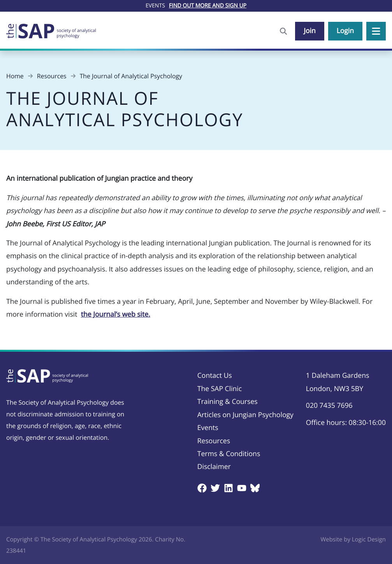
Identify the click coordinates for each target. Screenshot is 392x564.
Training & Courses (228, 402)
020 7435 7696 (329, 405)
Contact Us (215, 375)
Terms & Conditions (229, 454)
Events (208, 428)
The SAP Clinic (220, 389)
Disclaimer (214, 467)
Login (345, 31)
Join (310, 31)
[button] (376, 31)
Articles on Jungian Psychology (245, 415)
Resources (214, 441)
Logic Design (369, 539)
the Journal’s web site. (116, 314)
